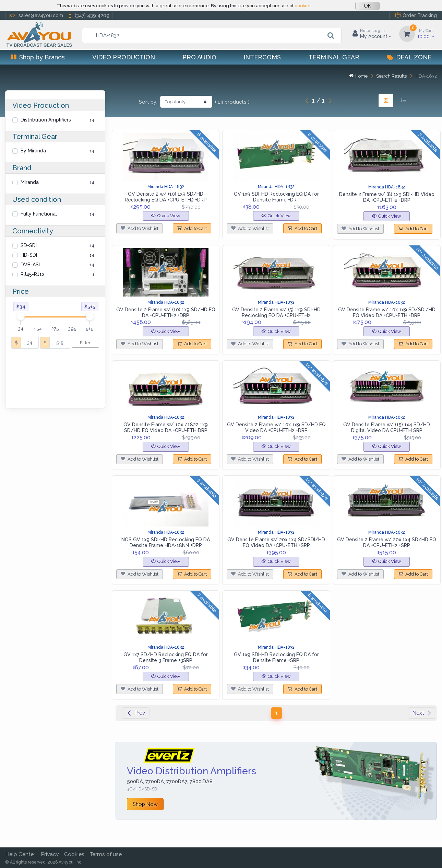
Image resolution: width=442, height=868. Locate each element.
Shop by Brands (38, 57)
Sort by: (148, 102)
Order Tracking (416, 15)
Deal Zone (409, 57)
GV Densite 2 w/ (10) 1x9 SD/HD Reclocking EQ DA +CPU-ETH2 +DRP (166, 197)
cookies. (303, 6)
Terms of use (106, 854)
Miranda (30, 182)
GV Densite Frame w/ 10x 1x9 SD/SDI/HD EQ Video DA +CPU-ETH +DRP (387, 313)
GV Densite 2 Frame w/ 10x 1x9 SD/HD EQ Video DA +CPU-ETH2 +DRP (276, 427)
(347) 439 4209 (88, 16)
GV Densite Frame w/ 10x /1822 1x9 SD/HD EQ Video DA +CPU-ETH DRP (166, 427)
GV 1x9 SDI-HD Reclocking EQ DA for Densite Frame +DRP (276, 197)
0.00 (426, 33)
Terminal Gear (334, 57)
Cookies (74, 854)
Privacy (50, 854)
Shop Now (145, 804)
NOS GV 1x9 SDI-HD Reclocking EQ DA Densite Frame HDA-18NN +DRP (166, 542)
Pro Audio (199, 57)
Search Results (391, 76)
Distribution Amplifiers (46, 120)
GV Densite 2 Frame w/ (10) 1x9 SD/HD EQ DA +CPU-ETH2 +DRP (166, 313)
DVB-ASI (30, 265)
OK (367, 6)
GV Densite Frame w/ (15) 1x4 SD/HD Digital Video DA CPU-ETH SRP (387, 427)
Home (358, 76)
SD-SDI (29, 245)
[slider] (21, 316)
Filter (85, 343)
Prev (136, 713)
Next (422, 713)
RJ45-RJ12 (33, 274)
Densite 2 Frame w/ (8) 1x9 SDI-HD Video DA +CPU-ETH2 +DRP (387, 197)
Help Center (20, 854)
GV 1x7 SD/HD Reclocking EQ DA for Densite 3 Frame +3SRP (166, 657)
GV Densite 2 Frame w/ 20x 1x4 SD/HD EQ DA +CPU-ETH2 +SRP (387, 542)
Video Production (124, 57)
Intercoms (262, 57)
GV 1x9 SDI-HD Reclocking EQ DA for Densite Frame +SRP (276, 657)
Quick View (166, 216)
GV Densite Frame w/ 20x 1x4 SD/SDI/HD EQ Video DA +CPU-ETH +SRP (276, 542)
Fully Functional (39, 214)
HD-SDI (29, 255)
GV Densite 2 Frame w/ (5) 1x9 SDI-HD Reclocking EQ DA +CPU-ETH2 (276, 313)
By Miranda (33, 151)
